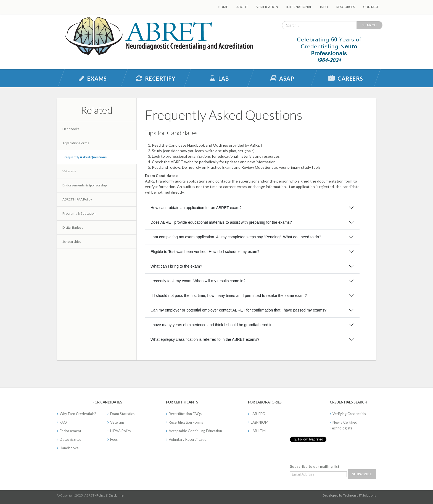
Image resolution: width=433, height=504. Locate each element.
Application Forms (76, 143)
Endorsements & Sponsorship (85, 185)
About (242, 7)
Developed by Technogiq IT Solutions (349, 495)
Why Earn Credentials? (78, 414)
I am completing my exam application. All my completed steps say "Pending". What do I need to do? (236, 237)
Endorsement (70, 431)
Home (223, 7)
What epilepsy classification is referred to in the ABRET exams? (205, 339)
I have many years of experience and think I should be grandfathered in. (212, 325)
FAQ (63, 422)
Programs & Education (79, 213)
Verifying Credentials (349, 414)
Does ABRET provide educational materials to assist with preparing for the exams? (221, 222)
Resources (346, 7)
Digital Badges (73, 227)
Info (324, 7)
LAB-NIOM (260, 422)
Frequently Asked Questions (85, 157)
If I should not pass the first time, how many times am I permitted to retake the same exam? (229, 295)
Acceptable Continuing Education (195, 431)
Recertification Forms (186, 422)
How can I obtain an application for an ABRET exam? (196, 208)
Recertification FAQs (185, 414)
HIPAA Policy (121, 431)
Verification (267, 7)
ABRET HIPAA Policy (77, 199)
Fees (114, 439)
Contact (371, 7)
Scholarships (72, 242)
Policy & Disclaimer (111, 495)
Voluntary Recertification (189, 439)
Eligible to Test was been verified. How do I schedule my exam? (205, 252)
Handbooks (71, 129)
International (299, 7)
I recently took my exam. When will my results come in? (198, 281)
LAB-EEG (258, 414)
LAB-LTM (258, 431)
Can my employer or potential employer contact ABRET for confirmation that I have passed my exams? (238, 310)
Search (369, 25)
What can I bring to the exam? (176, 266)
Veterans (69, 171)
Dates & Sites (70, 439)
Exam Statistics (122, 414)
